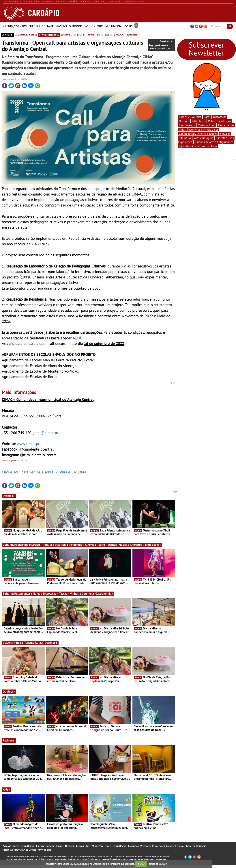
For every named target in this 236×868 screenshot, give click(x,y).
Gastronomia (104, 594)
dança (100, 35)
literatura (119, 35)
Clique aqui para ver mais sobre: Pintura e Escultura (44, 472)
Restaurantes (23, 594)
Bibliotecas (199, 121)
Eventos (9, 496)
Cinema (91, 545)
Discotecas (220, 117)
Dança (113, 545)
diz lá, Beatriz (27, 846)
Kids (100, 26)
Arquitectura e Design (28, 545)
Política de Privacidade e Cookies (157, 846)
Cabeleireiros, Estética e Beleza (198, 134)
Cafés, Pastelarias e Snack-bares (199, 129)
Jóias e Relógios (203, 138)
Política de (157, 864)
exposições (132, 35)
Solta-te (48, 26)
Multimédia (114, 26)
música (108, 35)
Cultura (34, 26)
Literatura (137, 545)
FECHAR (141, 864)
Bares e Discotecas (46, 594)
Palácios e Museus (220, 121)
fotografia (67, 35)
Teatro (102, 545)
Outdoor (75, 26)
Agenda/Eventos (15, 26)
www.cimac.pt (28, 444)
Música (124, 545)
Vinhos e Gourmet (82, 594)
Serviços (225, 134)
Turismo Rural (34, 643)
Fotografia (77, 545)
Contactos (133, 846)
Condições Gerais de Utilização (191, 846)
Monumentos (187, 125)
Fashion (90, 26)
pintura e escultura (49, 35)
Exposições (153, 545)
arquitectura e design (26, 35)
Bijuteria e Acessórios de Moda (198, 146)
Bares (207, 117)
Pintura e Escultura (56, 545)
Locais (128, 26)
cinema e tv (80, 35)
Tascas (64, 594)
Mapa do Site (44, 850)
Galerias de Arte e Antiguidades (214, 142)
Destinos (51, 643)
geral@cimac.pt (45, 433)
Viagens (61, 26)
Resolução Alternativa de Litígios (19, 850)
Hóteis (18, 643)
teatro (91, 35)
